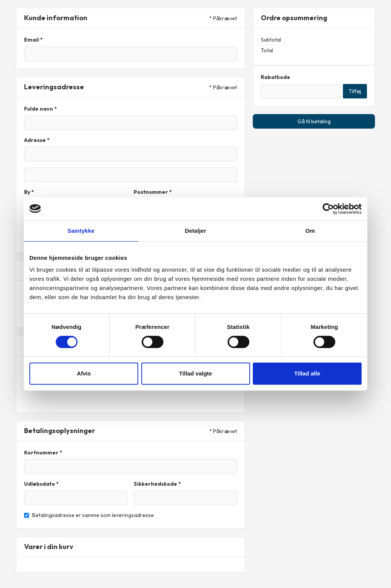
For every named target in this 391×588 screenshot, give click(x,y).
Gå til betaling (314, 121)
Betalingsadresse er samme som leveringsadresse (93, 515)
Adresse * (37, 140)
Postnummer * (153, 192)
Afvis (84, 373)
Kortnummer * (43, 453)
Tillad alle (307, 373)
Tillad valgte (195, 373)
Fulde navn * (40, 109)
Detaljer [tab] (195, 231)
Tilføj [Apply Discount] (355, 91)
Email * (33, 40)
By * (29, 192)
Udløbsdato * (41, 484)
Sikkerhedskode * (157, 484)
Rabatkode (275, 77)
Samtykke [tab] (81, 231)
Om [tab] (310, 231)
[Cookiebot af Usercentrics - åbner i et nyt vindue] (328, 209)
